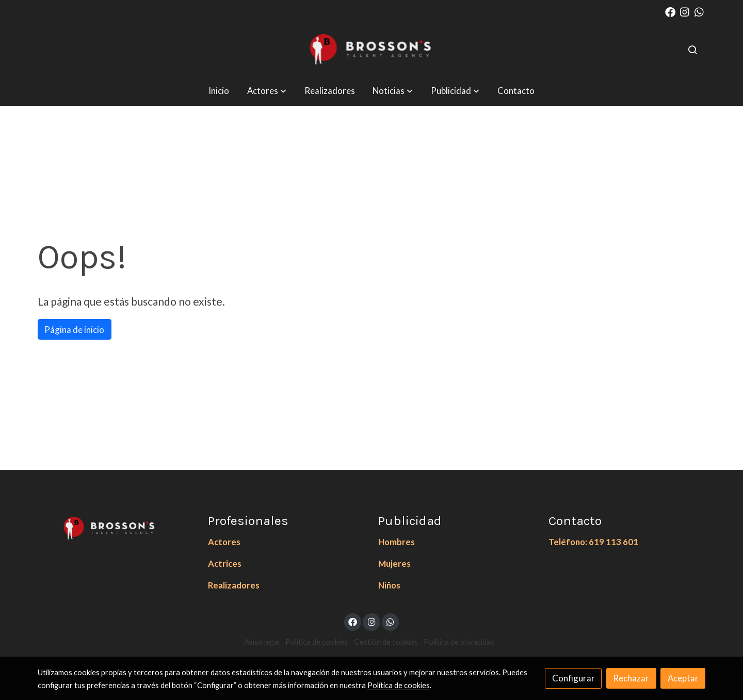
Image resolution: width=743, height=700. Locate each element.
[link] (372, 50)
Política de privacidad (459, 642)
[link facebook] (670, 11)
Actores (224, 542)
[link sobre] (116, 527)
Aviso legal (262, 642)
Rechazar (631, 678)
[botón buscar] (692, 50)
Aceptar (683, 678)
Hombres (397, 542)
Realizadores (234, 585)
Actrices (225, 563)
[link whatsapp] (699, 11)
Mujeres (394, 563)
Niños (389, 585)
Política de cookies (317, 642)
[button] (267, 91)
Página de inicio (74, 330)
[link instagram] (685, 11)
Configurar (574, 678)
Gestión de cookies (386, 642)
